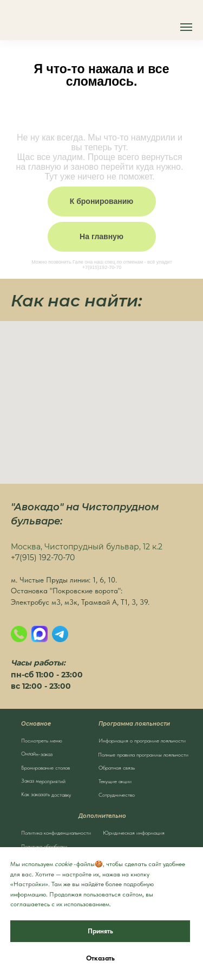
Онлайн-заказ (36, 754)
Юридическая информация (134, 832)
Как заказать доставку (45, 794)
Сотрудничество (117, 795)
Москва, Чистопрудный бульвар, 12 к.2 (87, 547)
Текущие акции (115, 781)
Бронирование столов (45, 767)
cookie (63, 864)
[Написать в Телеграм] (60, 634)
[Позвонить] (19, 634)
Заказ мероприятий (43, 781)
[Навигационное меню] (186, 27)
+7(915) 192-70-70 (43, 558)
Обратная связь (117, 767)
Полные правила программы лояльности (143, 754)
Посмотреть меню (42, 740)
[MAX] (40, 634)
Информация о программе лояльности (142, 740)
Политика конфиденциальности (56, 832)
